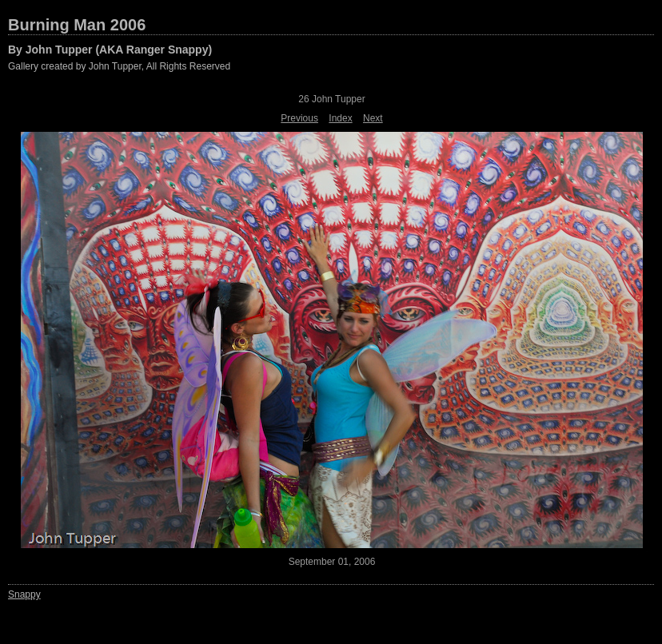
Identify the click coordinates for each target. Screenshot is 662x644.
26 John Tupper (331, 99)
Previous (299, 118)
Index (340, 118)
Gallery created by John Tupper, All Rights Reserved (119, 66)
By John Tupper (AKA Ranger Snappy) (110, 50)
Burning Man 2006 (77, 25)
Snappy (24, 594)
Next (373, 118)
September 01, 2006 (332, 562)
